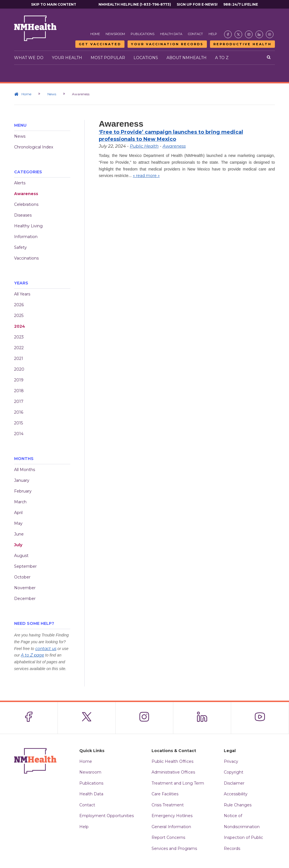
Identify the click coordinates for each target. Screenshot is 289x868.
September (25, 566)
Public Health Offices (172, 761)
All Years (22, 294)
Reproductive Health (242, 44)
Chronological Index (34, 147)
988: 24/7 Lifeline (241, 4)
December (25, 599)
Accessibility (236, 794)
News (52, 94)
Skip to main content (54, 4)
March (20, 502)
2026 (19, 305)
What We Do (29, 58)
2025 (19, 316)
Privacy (231, 761)
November (25, 588)
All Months (25, 470)
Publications (143, 34)
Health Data (171, 34)
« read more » (146, 176)
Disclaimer (234, 783)
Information (26, 237)
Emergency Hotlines (172, 816)
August (21, 556)
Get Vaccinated (100, 44)
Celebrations (26, 204)
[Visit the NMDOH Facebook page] (228, 34)
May (18, 523)
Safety (20, 247)
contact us (46, 649)
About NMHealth (187, 58)
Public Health (144, 146)
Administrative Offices (173, 772)
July (18, 545)
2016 (19, 412)
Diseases (23, 215)
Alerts (20, 183)
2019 (19, 380)
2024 (20, 326)
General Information (171, 827)
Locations (146, 58)
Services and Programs (174, 848)
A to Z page (32, 655)
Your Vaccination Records (167, 44)
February (23, 491)
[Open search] (269, 58)
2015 (18, 423)
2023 (19, 337)
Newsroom (115, 34)
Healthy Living (28, 226)
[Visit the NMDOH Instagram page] (249, 34)
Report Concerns (168, 837)
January (22, 480)
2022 (19, 348)
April (18, 513)
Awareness (26, 194)
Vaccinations (26, 258)
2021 (19, 359)
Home (95, 34)
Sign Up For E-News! (197, 4)
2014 (19, 434)
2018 (19, 391)
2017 (19, 401)
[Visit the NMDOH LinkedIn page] (259, 34)
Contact (195, 34)
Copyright (234, 772)
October (22, 577)
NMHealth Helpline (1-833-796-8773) (135, 4)
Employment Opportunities (107, 816)
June (19, 534)
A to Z (222, 58)
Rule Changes (238, 805)
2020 (19, 369)
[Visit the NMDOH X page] (238, 34)
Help (213, 34)
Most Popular (108, 58)
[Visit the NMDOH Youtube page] (270, 34)
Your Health (67, 58)
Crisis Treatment (168, 805)
